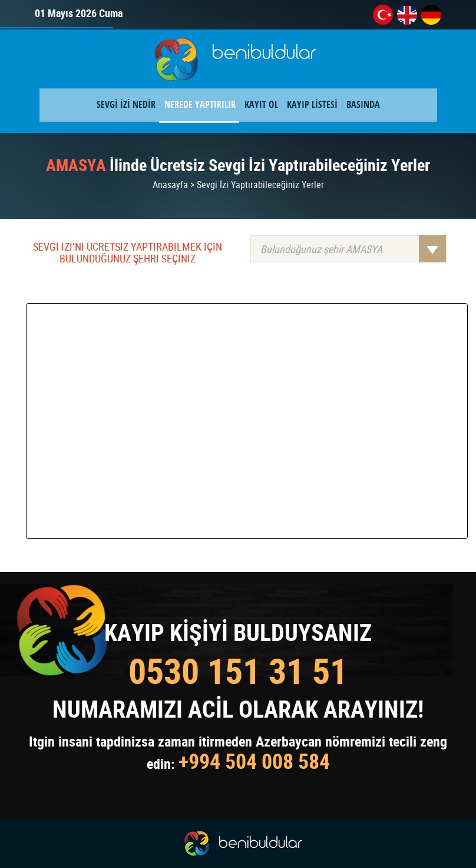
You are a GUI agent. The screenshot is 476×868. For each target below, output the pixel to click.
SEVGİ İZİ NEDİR (126, 104)
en (407, 15)
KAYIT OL (261, 104)
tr (383, 15)
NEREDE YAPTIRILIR (200, 104)
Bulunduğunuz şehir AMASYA (353, 249)
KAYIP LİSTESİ (312, 104)
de (431, 15)
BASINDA (363, 104)
